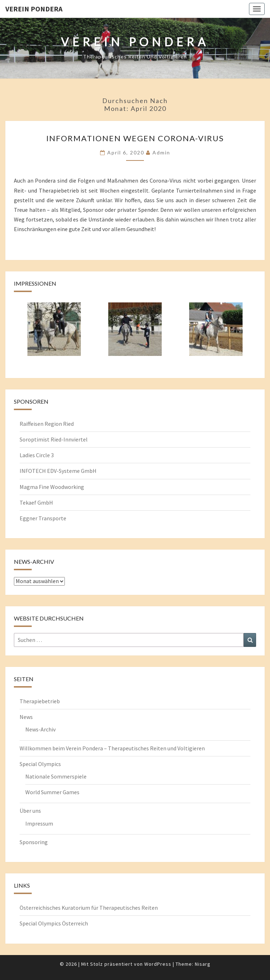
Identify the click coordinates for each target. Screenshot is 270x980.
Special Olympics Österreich (54, 923)
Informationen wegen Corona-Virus (135, 138)
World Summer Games (52, 792)
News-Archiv (40, 729)
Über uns (30, 811)
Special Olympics (40, 764)
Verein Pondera (34, 9)
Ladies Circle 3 (37, 455)
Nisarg (203, 964)
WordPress (158, 964)
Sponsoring (34, 842)
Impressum (39, 823)
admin (161, 152)
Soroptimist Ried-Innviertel (54, 439)
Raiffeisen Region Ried (47, 424)
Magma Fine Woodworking (52, 487)
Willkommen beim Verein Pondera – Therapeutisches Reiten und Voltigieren (112, 748)
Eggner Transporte (43, 518)
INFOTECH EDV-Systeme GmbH (58, 471)
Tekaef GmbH (36, 502)
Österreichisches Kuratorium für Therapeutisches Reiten (89, 908)
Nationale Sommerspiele (56, 776)
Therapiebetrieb (40, 701)
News (26, 717)
